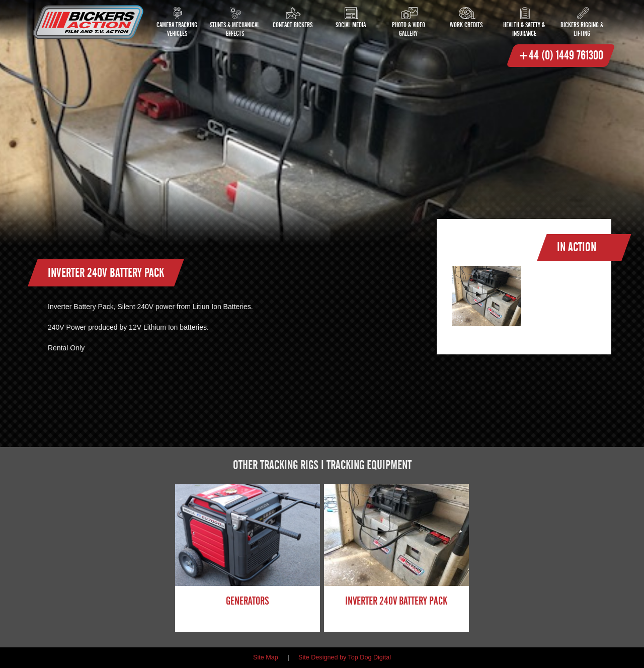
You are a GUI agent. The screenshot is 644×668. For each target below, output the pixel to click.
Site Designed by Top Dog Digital (345, 657)
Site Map (266, 657)
